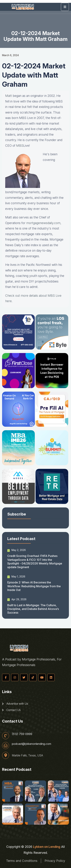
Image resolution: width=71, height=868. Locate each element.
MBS (20, 146)
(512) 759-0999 (22, 734)
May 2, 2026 (17, 550)
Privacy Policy (55, 861)
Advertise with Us (15, 704)
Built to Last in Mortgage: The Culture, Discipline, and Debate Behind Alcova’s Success (33, 609)
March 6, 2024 (10, 55)
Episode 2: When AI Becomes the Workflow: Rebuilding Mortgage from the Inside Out (34, 586)
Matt (9, 96)
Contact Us (11, 710)
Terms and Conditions (22, 861)
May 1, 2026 (16, 577)
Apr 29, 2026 (17, 599)
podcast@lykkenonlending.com (31, 744)
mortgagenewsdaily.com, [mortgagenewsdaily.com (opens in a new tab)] (44, 223)
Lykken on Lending (47, 847)
